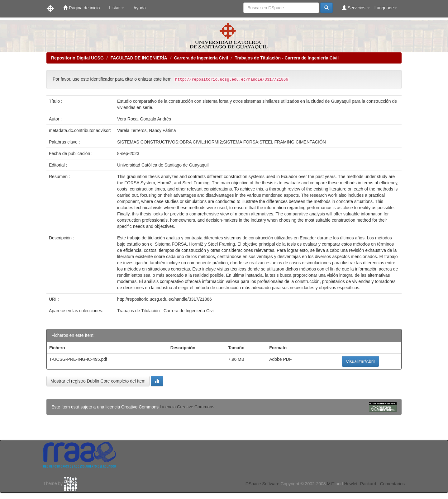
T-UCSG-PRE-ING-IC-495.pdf (78, 359)
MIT (331, 484)
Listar (117, 8)
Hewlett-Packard (360, 484)
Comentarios (392, 484)
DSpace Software (262, 484)
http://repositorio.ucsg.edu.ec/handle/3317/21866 (164, 299)
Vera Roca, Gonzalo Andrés (144, 119)
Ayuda (139, 8)
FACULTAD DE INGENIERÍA (139, 58)
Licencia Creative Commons (187, 407)
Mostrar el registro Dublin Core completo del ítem (98, 381)
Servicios (356, 8)
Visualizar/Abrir (360, 361)
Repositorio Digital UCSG (77, 58)
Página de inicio (81, 8)
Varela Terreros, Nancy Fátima (147, 130)
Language (386, 8)
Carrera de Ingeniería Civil (201, 58)
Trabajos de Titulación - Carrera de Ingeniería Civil (287, 58)
